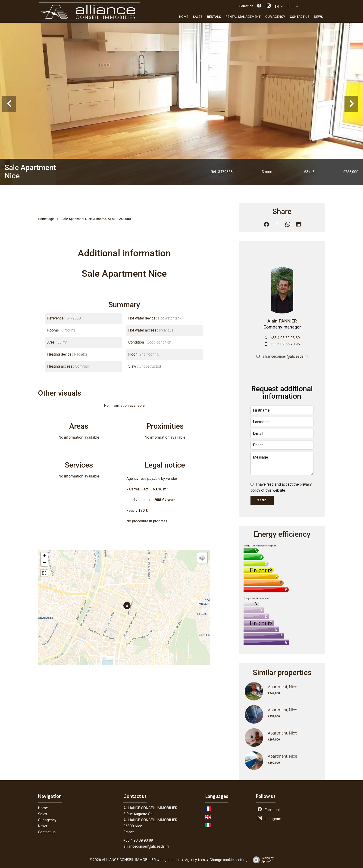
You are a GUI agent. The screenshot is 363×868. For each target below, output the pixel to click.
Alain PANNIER (282, 321)
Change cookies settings (229, 860)
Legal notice (170, 860)
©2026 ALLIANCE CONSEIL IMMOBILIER (123, 860)
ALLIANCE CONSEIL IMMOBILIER (150, 808)
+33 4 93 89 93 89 (285, 338)
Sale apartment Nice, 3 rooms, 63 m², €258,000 (96, 219)
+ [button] (44, 556)
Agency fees (195, 860)
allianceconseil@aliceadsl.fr (285, 356)
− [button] (44, 563)
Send (262, 500)
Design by (262, 860)
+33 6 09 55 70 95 (285, 344)
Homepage (46, 219)
